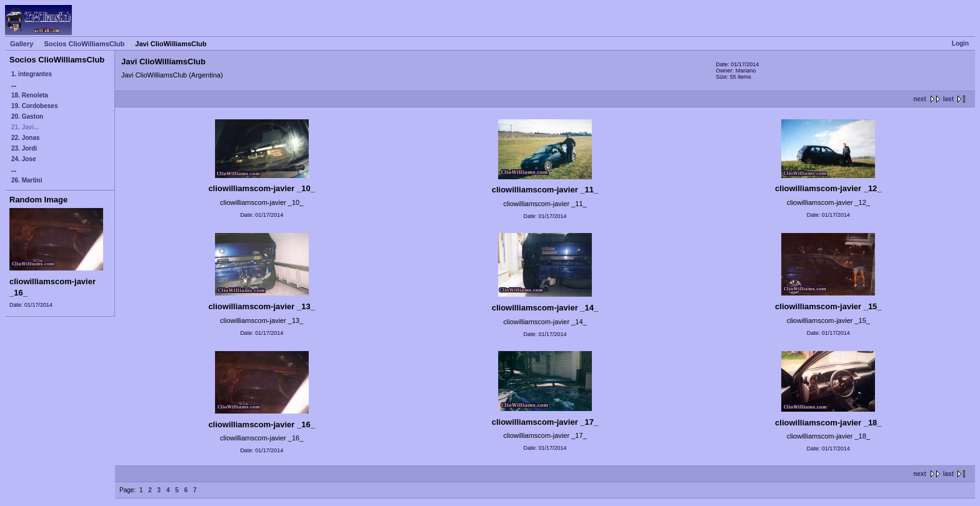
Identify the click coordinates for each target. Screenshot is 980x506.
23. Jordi (24, 148)
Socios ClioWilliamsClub (84, 44)
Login (960, 43)
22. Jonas (26, 138)
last (948, 99)
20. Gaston (27, 117)
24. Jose (23, 159)
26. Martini (27, 180)
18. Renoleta (30, 95)
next (920, 99)
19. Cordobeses (34, 106)
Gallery (22, 44)
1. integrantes (32, 74)
